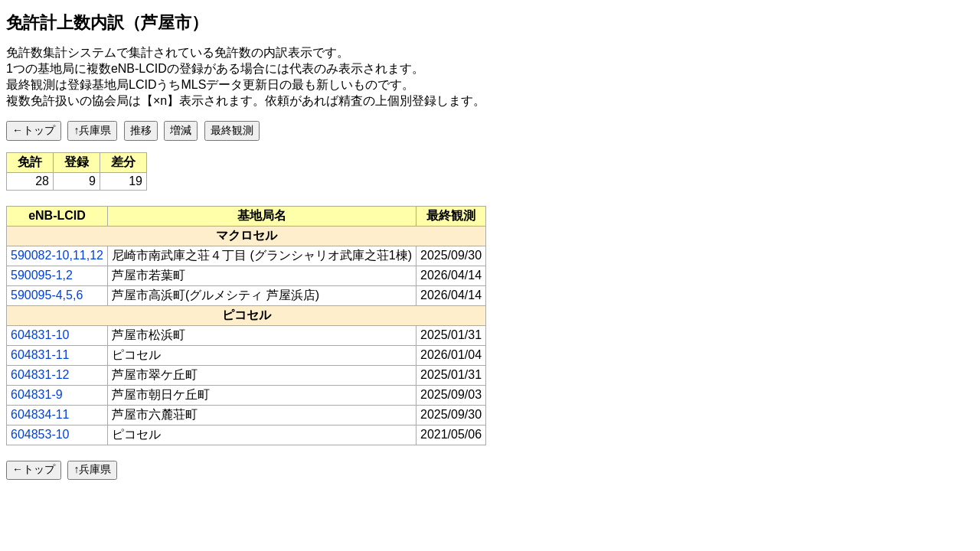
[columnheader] (57, 216)
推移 (141, 130)
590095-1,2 (42, 275)
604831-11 (40, 355)
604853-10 (40, 434)
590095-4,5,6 (47, 295)
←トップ (34, 130)
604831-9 (37, 395)
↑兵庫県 (92, 130)
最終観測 (232, 130)
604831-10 (40, 335)
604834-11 (40, 414)
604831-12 (40, 375)
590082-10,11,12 (57, 255)
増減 (181, 130)
